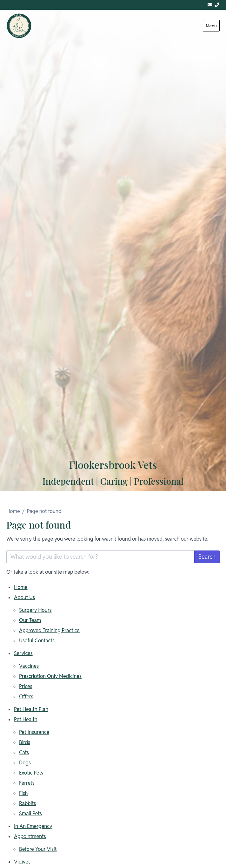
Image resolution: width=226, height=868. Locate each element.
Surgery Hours (35, 610)
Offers (26, 697)
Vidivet (22, 862)
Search (207, 557)
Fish (23, 793)
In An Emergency (33, 826)
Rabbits (27, 803)
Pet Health (26, 719)
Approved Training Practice (49, 630)
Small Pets (30, 813)
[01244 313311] (217, 5)
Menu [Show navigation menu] (211, 26)
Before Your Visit (38, 849)
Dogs (25, 763)
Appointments (30, 836)
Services (23, 653)
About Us (24, 597)
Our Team (30, 620)
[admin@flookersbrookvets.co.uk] (210, 5)
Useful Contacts (37, 641)
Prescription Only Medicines (50, 676)
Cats (24, 752)
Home (13, 511)
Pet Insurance (34, 732)
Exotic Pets (31, 773)
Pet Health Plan (31, 709)
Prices (26, 686)
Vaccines (29, 666)
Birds (25, 742)
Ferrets (27, 783)
